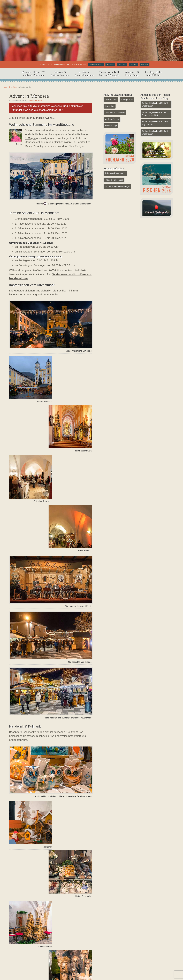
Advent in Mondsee (29, 96)
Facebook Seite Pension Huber (69, 967)
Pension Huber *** (33, 74)
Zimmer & (60, 74)
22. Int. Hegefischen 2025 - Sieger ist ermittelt (154, 114)
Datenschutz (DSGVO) (149, 972)
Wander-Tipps (111, 125)
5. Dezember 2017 (18, 101)
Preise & (84, 74)
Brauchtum (13, 87)
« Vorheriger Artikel (26, 925)
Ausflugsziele (153, 74)
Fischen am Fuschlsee (115, 113)
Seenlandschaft (109, 74)
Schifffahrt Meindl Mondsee (25, 894)
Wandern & (132, 74)
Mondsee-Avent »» (44, 118)
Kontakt (141, 963)
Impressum (143, 967)
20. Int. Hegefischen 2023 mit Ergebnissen (155, 132)
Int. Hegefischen (112, 119)
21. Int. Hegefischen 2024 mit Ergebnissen (155, 123)
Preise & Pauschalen (114, 179)
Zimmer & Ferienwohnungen (117, 186)
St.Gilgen (30, 138)
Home (91, 14)
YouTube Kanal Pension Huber (69, 963)
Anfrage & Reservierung (115, 173)
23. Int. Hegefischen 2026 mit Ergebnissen (155, 104)
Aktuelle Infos (111, 100)
